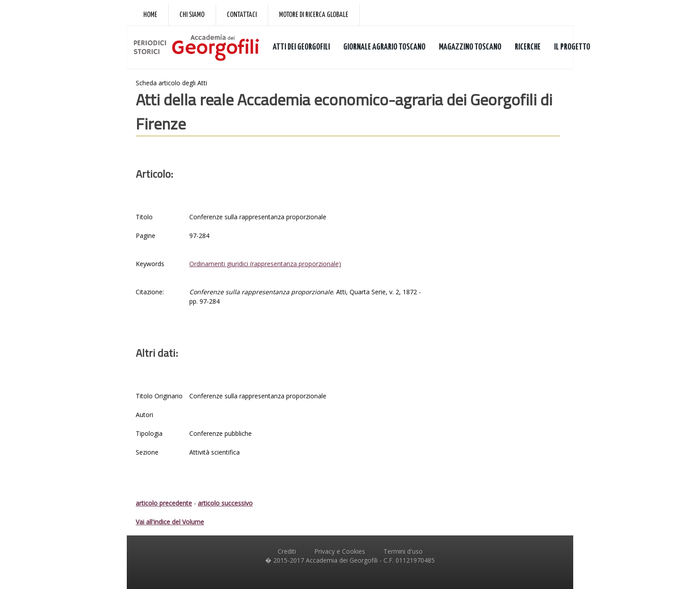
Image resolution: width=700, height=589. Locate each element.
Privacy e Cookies (340, 551)
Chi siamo (192, 15)
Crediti (287, 551)
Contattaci (242, 15)
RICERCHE (528, 47)
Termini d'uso (403, 551)
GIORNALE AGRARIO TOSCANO (384, 47)
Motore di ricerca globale (314, 15)
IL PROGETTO (572, 47)
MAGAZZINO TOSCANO (470, 47)
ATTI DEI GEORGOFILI (301, 47)
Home (150, 15)
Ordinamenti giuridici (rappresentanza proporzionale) (265, 264)
